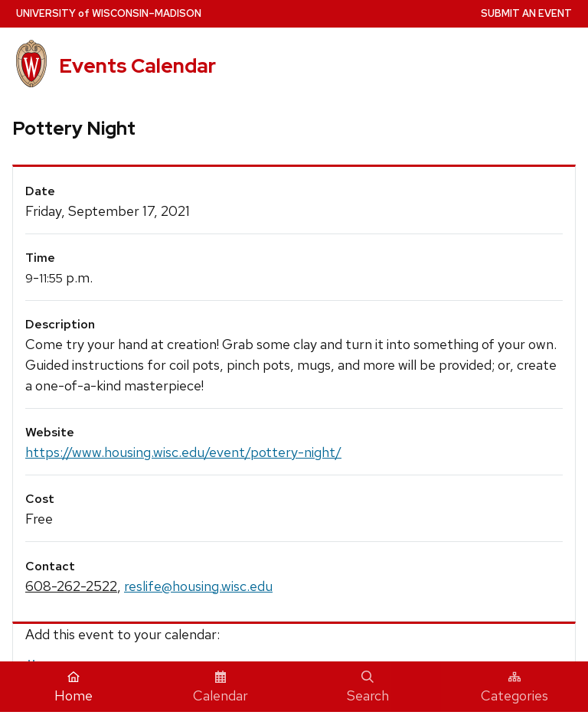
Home (73, 687)
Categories (514, 687)
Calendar (220, 687)
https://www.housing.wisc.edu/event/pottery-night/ (183, 452)
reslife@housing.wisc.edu (198, 586)
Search (368, 687)
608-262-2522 (71, 586)
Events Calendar (137, 66)
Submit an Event (526, 13)
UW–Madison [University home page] (109, 13)
